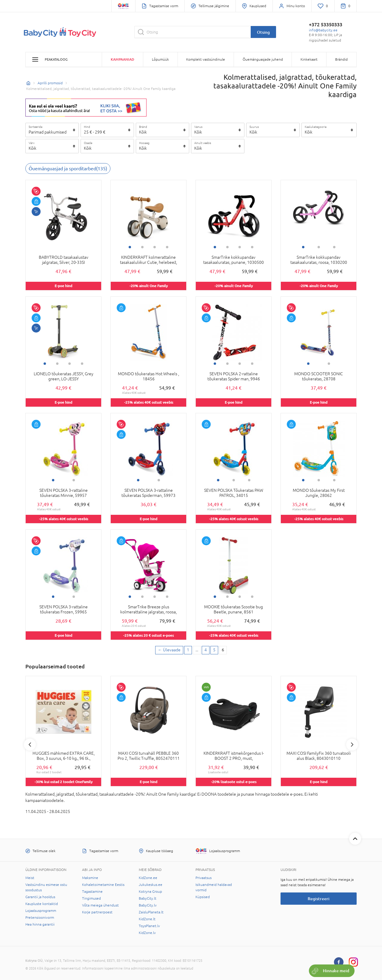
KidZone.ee (148, 878)
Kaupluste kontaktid (42, 904)
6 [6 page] (223, 650)
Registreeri (319, 899)
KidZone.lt (147, 919)
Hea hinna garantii (40, 924)
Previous (30, 745)
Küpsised (203, 897)
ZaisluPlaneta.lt (151, 912)
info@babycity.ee (323, 30)
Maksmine (90, 878)
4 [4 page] (206, 650)
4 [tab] (167, 247)
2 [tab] (142, 247)
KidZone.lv (147, 933)
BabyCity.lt (148, 898)
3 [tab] (155, 247)
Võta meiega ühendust (100, 905)
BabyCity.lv (148, 905)
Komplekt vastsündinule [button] (206, 59)
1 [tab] (130, 247)
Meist (30, 878)
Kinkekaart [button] (309, 59)
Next (352, 745)
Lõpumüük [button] (160, 59)
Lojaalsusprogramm (41, 911)
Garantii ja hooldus (40, 897)
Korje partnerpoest (97, 912)
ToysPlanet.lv (149, 926)
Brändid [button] (341, 59)
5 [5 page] (214, 650)
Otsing (263, 32)
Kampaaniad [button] (123, 59)
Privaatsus (204, 878)
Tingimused (91, 898)
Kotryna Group (150, 892)
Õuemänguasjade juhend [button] (263, 59)
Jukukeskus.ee (151, 885)
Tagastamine (92, 892)
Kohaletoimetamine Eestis (103, 885)
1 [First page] (188, 650)
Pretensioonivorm (40, 918)
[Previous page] (169, 650)
